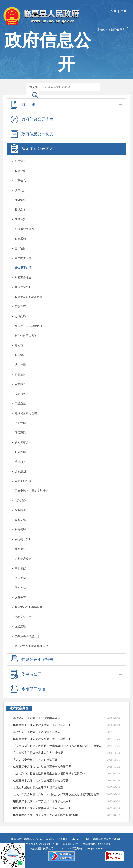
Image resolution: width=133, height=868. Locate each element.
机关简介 (20, 161)
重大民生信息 (23, 258)
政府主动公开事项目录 (29, 607)
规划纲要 (20, 200)
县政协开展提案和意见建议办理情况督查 (38, 787)
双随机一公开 (23, 539)
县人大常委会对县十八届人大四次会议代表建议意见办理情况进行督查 (56, 794)
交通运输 (20, 627)
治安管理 (20, 423)
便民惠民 (20, 433)
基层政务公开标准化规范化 (31, 646)
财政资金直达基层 (26, 413)
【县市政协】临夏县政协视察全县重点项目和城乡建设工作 (49, 774)
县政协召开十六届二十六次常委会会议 (37, 718)
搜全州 (34, 87)
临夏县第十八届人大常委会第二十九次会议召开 (42, 801)
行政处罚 (20, 316)
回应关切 (20, 578)
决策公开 (20, 190)
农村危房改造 (23, 559)
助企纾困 (20, 365)
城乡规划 (20, 471)
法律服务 (20, 462)
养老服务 (20, 394)
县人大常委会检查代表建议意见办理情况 (38, 753)
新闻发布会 (22, 442)
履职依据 (20, 568)
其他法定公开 (23, 287)
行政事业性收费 (24, 229)
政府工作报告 (23, 277)
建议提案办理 (23, 268)
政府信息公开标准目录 (29, 297)
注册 (123, 11)
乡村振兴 (20, 384)
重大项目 (20, 248)
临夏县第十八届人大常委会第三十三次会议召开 (42, 739)
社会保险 (20, 549)
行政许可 (20, 307)
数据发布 (20, 210)
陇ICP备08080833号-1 (68, 844)
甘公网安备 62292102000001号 (38, 844)
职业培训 (20, 355)
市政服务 (20, 500)
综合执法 (20, 510)
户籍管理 (20, 452)
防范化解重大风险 (26, 336)
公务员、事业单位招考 (29, 326)
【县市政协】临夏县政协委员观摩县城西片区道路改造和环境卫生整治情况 (58, 746)
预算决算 (20, 219)
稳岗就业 (20, 345)
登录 (114, 11)
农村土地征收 (23, 481)
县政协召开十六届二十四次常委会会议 (37, 732)
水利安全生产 (23, 617)
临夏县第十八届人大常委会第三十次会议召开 (41, 780)
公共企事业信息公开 (27, 636)
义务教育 (20, 597)
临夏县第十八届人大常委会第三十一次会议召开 (42, 767)
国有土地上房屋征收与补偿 (31, 491)
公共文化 (20, 520)
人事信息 (20, 181)
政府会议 (20, 171)
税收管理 (20, 530)
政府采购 (20, 239)
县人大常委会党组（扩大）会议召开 (35, 760)
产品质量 (20, 404)
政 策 (66, 104)
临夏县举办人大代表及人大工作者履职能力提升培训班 (46, 815)
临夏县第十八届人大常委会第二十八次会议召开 (42, 808)
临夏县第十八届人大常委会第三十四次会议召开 (42, 725)
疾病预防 (20, 374)
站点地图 (36, 849)
